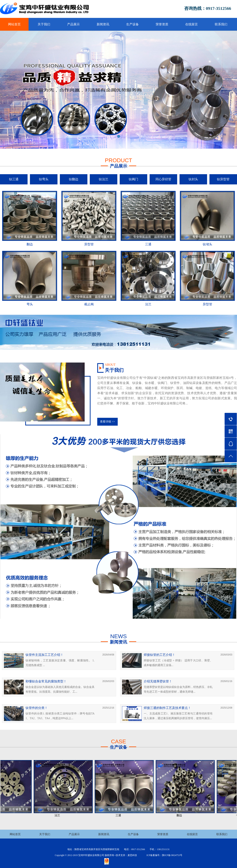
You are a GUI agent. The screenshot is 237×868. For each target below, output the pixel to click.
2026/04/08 (108, 655)
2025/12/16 (108, 708)
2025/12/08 (226, 708)
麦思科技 (132, 855)
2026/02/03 (108, 681)
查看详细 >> (107, 422)
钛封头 (193, 179)
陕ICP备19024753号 (172, 855)
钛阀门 (133, 179)
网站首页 (14, 24)
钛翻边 (74, 179)
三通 (119, 815)
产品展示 (73, 24)
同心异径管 (163, 179)
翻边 (181, 815)
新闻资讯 (103, 24)
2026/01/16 (226, 681)
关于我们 (44, 24)
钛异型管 (223, 179)
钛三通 (14, 179)
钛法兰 (104, 179)
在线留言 (192, 24)
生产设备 (132, 24)
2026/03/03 (226, 655)
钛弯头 (44, 179)
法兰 (58, 815)
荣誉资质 (162, 24)
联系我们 (221, 24)
